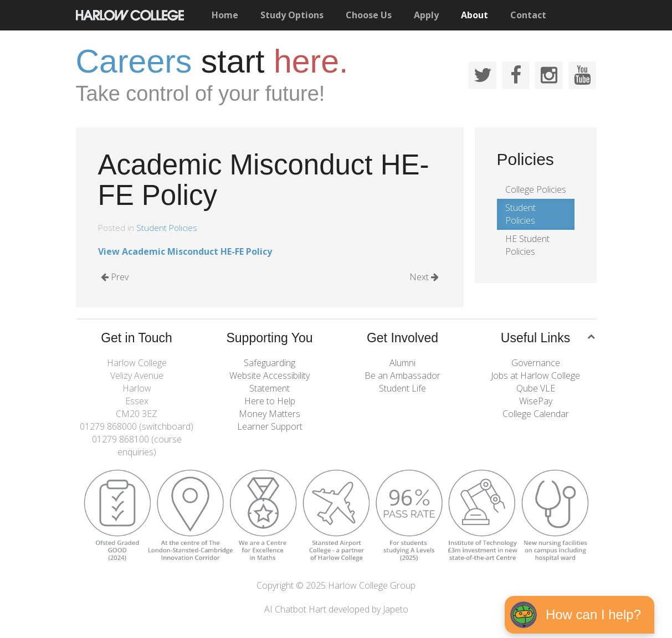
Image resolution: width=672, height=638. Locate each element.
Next (424, 277)
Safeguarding (270, 363)
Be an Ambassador (402, 375)
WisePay (536, 401)
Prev (115, 277)
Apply (426, 15)
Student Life (402, 388)
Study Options (292, 15)
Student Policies (167, 228)
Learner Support (270, 426)
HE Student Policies (527, 245)
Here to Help (270, 401)
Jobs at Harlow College (535, 375)
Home (225, 15)
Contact (528, 15)
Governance (536, 363)
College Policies (536, 189)
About (474, 15)
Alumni (402, 363)
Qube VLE (536, 388)
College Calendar (536, 414)
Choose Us (369, 15)
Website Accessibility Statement (270, 382)
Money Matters (270, 414)
